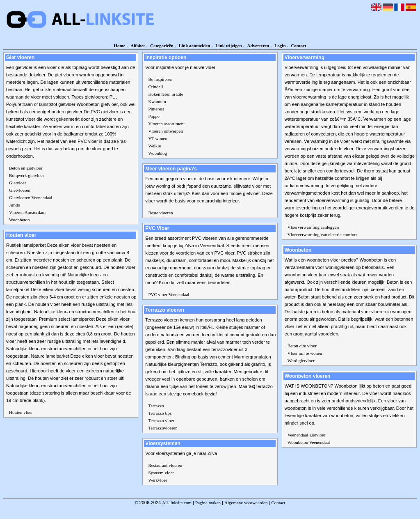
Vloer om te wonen (305, 353)
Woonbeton (19, 220)
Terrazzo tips (160, 413)
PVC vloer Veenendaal (169, 294)
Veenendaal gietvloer (307, 435)
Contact (298, 46)
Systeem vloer (161, 473)
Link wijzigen (228, 46)
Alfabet (138, 46)
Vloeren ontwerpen (165, 131)
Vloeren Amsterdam (27, 212)
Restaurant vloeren (165, 465)
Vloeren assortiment (166, 124)
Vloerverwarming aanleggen (313, 227)
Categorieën (162, 46)
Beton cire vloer (302, 346)
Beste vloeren (160, 213)
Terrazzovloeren (163, 428)
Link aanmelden (195, 46)
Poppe (154, 116)
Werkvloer (157, 480)
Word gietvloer (301, 361)
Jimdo (15, 205)
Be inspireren (160, 79)
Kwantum (157, 101)
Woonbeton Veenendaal (309, 442)
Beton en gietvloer (26, 168)
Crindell (155, 87)
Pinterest (156, 109)
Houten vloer (21, 412)
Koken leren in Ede (165, 94)
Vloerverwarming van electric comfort (322, 234)
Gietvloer (18, 183)
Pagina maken (208, 503)
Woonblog (157, 153)
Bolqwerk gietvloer (26, 175)
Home (119, 46)
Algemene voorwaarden (246, 503)
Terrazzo (156, 406)
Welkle (154, 146)
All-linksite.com (177, 503)
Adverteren (258, 46)
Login (280, 46)
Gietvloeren (20, 190)
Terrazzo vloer (161, 420)
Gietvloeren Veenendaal (31, 197)
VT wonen (158, 138)
